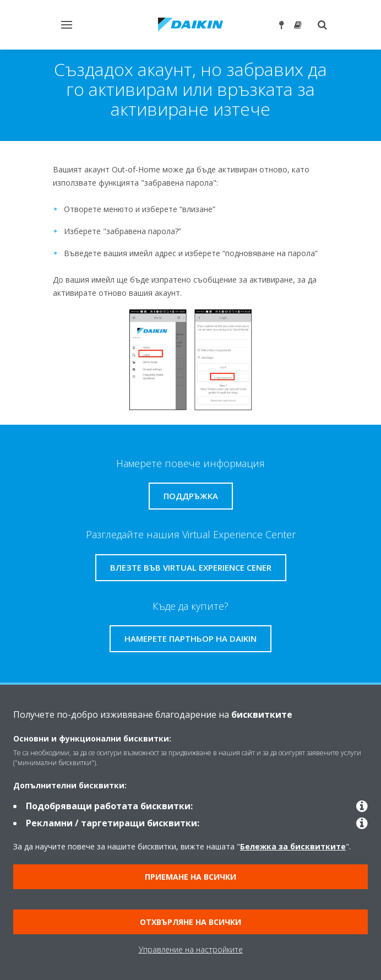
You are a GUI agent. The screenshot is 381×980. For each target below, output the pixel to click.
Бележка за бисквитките (293, 846)
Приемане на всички (190, 877)
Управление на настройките (191, 949)
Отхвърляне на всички (190, 922)
